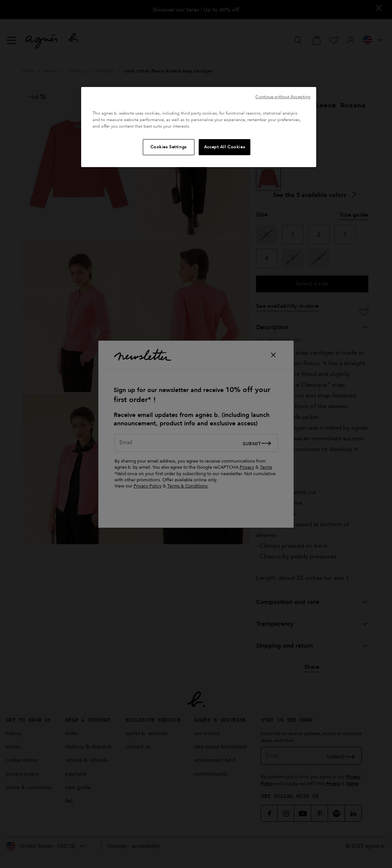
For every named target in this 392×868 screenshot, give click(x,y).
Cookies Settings (169, 147)
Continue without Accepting (283, 97)
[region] (199, 127)
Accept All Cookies (225, 147)
